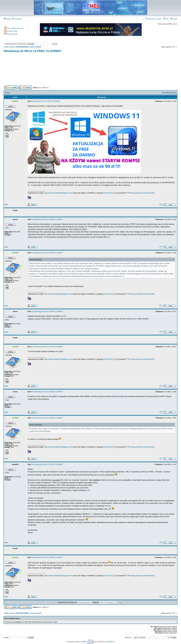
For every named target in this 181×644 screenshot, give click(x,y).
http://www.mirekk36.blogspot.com (58, 193)
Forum (12, 47)
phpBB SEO (90, 643)
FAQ (166, 19)
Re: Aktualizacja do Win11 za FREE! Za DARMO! (47, 219)
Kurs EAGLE (109, 193)
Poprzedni (165, 93)
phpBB (83, 642)
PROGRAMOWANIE (22, 47)
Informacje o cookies (153, 19)
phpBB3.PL (111, 642)
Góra (6, 205)
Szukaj (174, 19)
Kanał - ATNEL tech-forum (14, 28)
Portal (6, 47)
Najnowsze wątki (11, 34)
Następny (173, 93)
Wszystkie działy (11, 31)
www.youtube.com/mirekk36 (142, 193)
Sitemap (91, 640)
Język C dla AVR (36, 47)
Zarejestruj (17, 19)
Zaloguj (7, 19)
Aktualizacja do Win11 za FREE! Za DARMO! (32, 51)
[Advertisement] (90, 69)
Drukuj (7, 93)
